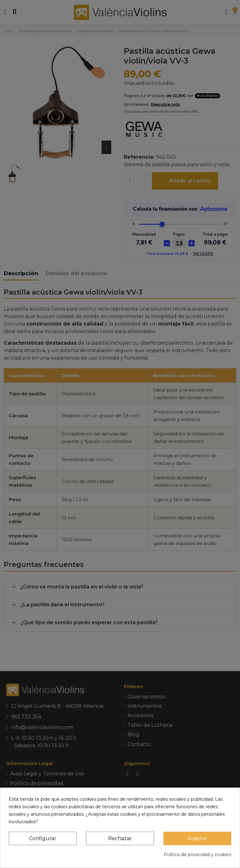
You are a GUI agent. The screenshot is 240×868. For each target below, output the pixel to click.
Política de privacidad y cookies (197, 855)
